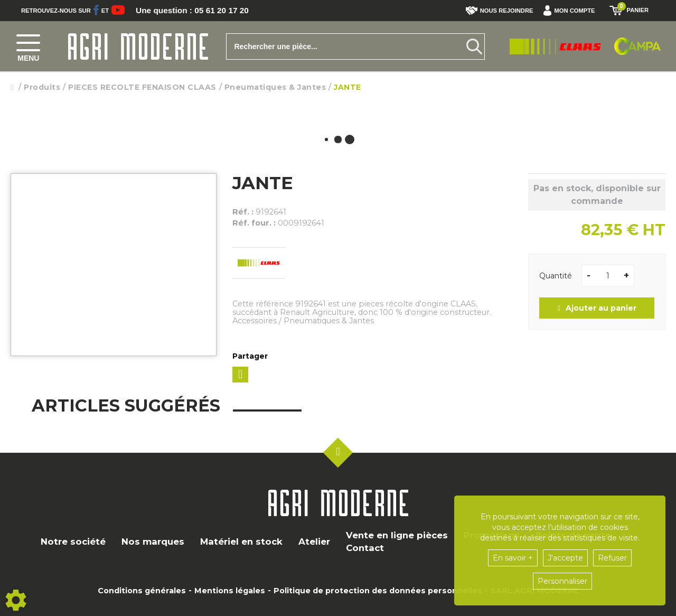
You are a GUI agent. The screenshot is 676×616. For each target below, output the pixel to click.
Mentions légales (230, 591)
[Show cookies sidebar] (16, 600)
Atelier (314, 542)
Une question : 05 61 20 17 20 (194, 11)
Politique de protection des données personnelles (378, 591)
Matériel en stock (241, 542)
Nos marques (153, 542)
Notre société (73, 542)
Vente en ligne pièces (397, 535)
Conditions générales (142, 591)
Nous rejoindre (500, 11)
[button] (572, 11)
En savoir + (513, 558)
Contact (365, 548)
